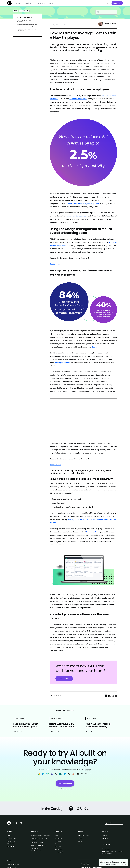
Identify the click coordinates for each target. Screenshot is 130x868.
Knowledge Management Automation (39, 839)
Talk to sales (117, 3)
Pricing (51, 3)
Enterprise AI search (37, 843)
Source (95, 347)
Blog (56, 844)
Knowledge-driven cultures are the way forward (26, 30)
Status (80, 838)
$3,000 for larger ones (78, 99)
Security (81, 841)
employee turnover (63, 363)
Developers (58, 847)
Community (58, 849)
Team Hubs (34, 848)
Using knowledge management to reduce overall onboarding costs (27, 25)
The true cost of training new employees (24, 21)
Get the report (55, 264)
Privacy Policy (113, 864)
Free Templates (59, 852)
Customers (58, 838)
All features (11, 844)
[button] (18, 3)
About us (105, 838)
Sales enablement (13, 865)
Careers (104, 836)
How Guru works (12, 838)
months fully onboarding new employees (84, 203)
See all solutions (36, 851)
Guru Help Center (84, 836)
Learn (56, 836)
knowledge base (93, 532)
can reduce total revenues (77, 216)
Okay (124, 863)
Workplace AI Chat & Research (40, 836)
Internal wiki (11, 847)
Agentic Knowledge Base (39, 845)
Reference (58, 841)
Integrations (11, 841)
